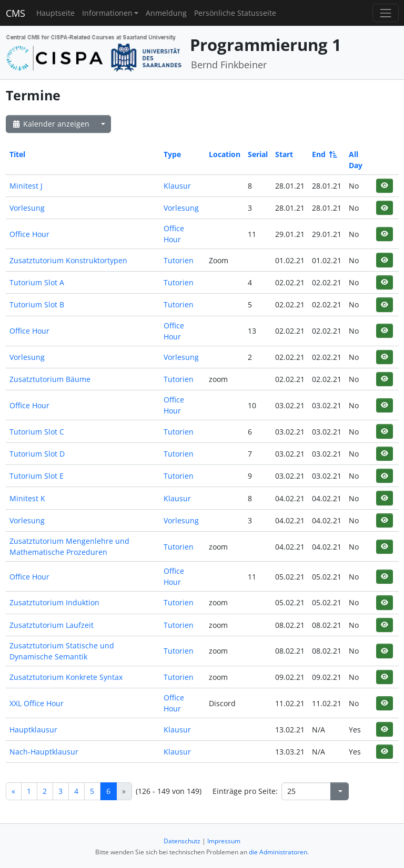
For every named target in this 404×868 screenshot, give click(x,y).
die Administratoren (278, 852)
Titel (17, 154)
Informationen (107, 13)
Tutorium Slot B (37, 304)
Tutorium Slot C (37, 432)
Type (172, 154)
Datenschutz (182, 841)
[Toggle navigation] (385, 13)
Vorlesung (27, 208)
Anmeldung (166, 13)
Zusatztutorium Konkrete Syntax (66, 677)
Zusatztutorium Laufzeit (52, 625)
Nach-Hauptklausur (44, 752)
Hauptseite (55, 13)
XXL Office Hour (37, 703)
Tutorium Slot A (37, 282)
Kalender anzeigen (50, 124)
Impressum (224, 841)
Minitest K (27, 498)
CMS (16, 13)
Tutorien (179, 260)
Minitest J (26, 186)
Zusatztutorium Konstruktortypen (68, 260)
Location (225, 154)
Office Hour (29, 234)
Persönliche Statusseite (235, 13)
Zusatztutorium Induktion (54, 602)
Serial (258, 154)
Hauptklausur (33, 730)
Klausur (177, 186)
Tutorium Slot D (37, 454)
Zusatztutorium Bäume (50, 379)
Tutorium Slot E (37, 476)
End (324, 154)
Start (284, 154)
